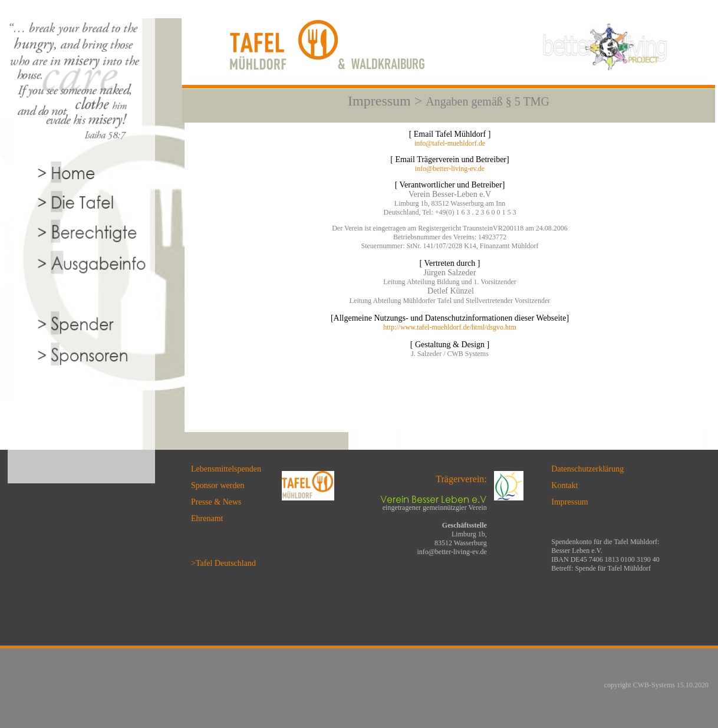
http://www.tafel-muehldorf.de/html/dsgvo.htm (450, 327)
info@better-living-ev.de (450, 169)
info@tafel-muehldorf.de (450, 143)
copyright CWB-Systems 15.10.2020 (656, 685)
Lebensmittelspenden (226, 469)
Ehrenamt (207, 518)
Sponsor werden (218, 485)
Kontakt (564, 485)
